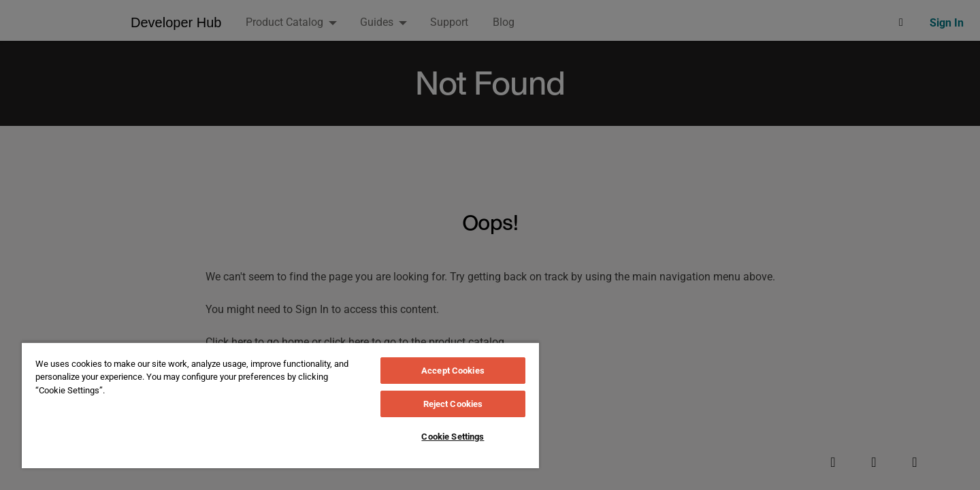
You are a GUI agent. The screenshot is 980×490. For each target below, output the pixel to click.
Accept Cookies (453, 371)
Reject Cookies (453, 404)
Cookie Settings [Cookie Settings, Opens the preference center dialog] (453, 437)
